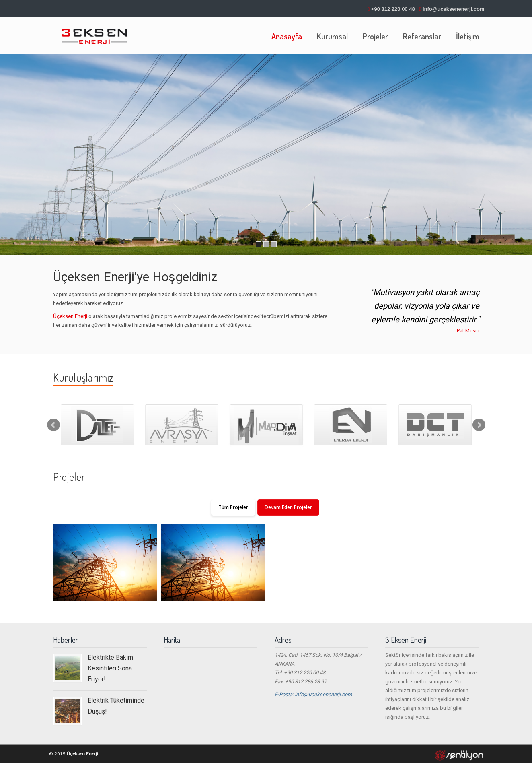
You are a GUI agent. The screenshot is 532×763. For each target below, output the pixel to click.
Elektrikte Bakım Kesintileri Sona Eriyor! (110, 668)
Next (479, 425)
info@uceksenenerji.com (454, 9)
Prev (53, 425)
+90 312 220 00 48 (393, 9)
